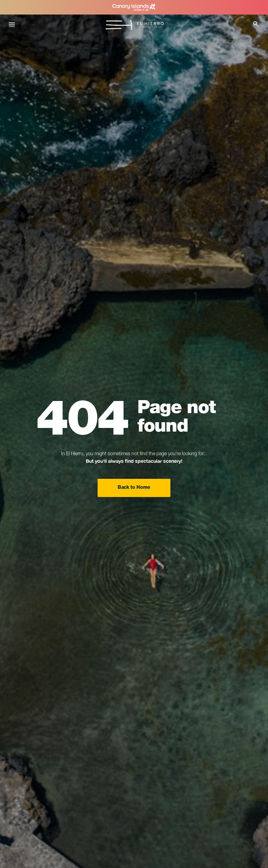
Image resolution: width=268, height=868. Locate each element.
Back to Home (134, 488)
